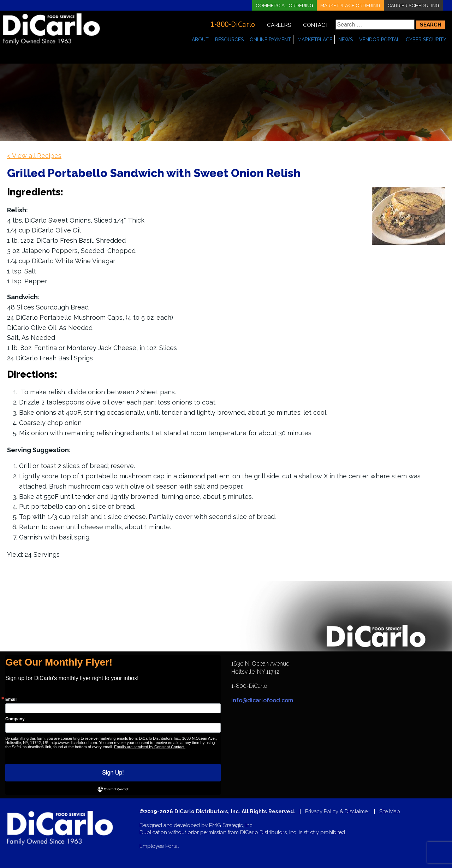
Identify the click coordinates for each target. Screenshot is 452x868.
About (200, 40)
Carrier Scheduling (413, 5)
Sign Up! (113, 772)
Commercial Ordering (282, 5)
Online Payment (270, 40)
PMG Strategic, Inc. (231, 825)
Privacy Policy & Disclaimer (337, 812)
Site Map (390, 812)
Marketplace (315, 40)
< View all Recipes (34, 156)
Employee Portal (159, 846)
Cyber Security (426, 40)
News (346, 40)
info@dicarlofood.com (262, 700)
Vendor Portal (379, 40)
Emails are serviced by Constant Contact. (150, 747)
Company (15, 719)
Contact (316, 25)
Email (11, 699)
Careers (279, 25)
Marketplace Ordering (349, 5)
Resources (229, 40)
